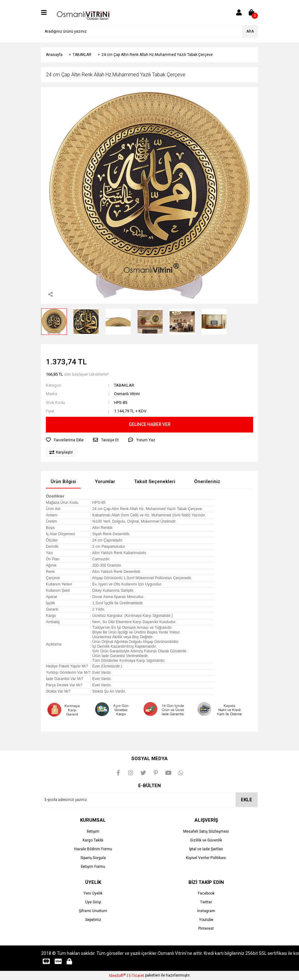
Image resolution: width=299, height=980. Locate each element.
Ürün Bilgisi (63, 482)
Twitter (206, 902)
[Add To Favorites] (65, 440)
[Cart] (252, 13)
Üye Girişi (93, 902)
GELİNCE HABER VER (150, 424)
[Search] (149, 31)
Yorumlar (105, 482)
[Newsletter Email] (149, 800)
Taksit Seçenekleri (155, 482)
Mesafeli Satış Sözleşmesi (206, 831)
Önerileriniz (207, 482)
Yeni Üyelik (93, 893)
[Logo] (83, 12)
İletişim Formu (93, 867)
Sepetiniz (93, 920)
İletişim (93, 831)
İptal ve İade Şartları (206, 849)
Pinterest (206, 928)
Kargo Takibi (93, 840)
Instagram (206, 911)
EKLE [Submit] (247, 800)
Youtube (206, 920)
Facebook (206, 893)
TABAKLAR (124, 385)
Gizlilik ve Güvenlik (206, 840)
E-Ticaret (136, 976)
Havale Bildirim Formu (93, 849)
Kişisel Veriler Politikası (206, 858)
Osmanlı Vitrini (127, 394)
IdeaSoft (117, 976)
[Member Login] (239, 13)
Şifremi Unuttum (93, 911)
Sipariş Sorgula (93, 858)
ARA (250, 31)
